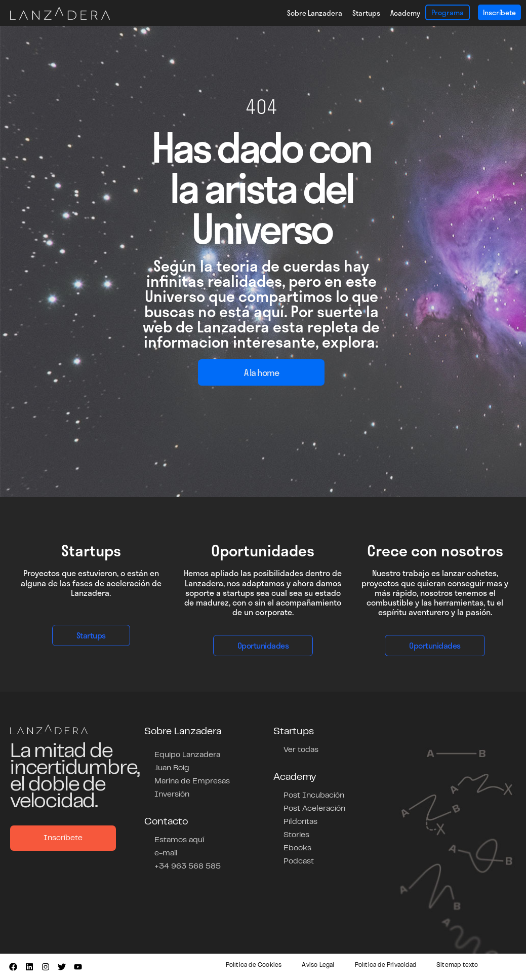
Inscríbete (499, 12)
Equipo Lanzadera (187, 755)
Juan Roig (172, 768)
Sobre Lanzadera (315, 13)
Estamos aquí (179, 840)
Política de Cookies (254, 965)
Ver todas (301, 750)
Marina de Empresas (192, 781)
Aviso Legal (318, 965)
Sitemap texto (457, 965)
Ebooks (297, 848)
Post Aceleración (314, 809)
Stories (296, 835)
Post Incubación (314, 796)
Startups (366, 13)
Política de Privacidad (386, 965)
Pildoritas (300, 822)
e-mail (166, 853)
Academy (405, 13)
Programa (448, 12)
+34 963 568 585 (188, 866)
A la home (261, 372)
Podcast (299, 861)
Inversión (172, 795)
